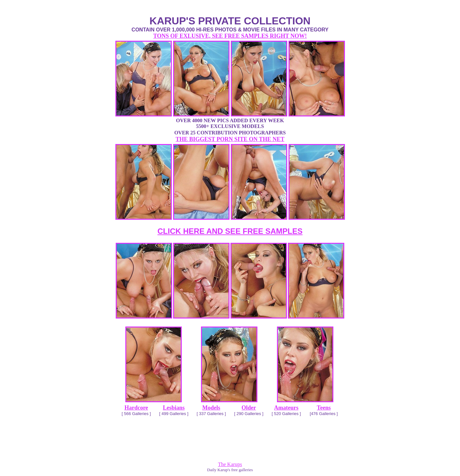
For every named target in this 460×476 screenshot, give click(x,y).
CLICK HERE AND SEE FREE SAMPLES (230, 231)
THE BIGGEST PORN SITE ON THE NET (230, 139)
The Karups (230, 464)
